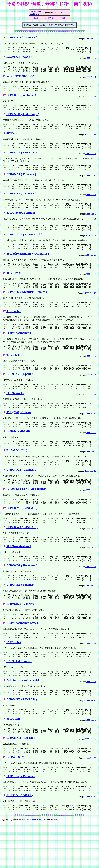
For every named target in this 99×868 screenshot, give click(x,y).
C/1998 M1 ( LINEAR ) (22, 536)
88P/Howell (14, 287)
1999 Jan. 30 (91, 801)
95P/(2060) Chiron (19, 434)
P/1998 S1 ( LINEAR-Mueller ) (27, 515)
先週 (36, 18)
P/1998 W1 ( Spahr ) (20, 394)
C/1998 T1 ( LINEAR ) (21, 203)
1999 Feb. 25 (91, 39)
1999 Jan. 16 (91, 184)
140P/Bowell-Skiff (18, 455)
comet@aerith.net (34, 866)
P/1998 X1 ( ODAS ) (20, 840)
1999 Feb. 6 (91, 204)
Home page (34, 14)
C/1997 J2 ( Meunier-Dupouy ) (27, 307)
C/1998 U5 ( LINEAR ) (22, 159)
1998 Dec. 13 (90, 140)
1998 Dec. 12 (90, 496)
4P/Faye (12, 139)
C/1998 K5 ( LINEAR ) (22, 739)
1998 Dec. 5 (91, 247)
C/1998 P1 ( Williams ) (21, 98)
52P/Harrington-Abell (21, 78)
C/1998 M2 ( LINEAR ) (22, 495)
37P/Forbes (14, 327)
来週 (63, 18)
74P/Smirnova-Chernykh (23, 718)
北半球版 (49, 18)
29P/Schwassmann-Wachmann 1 (28, 266)
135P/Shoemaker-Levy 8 (22, 658)
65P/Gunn (13, 759)
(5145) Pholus (15, 800)
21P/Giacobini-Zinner (21, 223)
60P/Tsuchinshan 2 (19, 576)
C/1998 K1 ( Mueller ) (21, 617)
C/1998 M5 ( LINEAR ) (22, 37)
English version (36, 11)
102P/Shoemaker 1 (19, 350)
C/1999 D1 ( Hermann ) (22, 597)
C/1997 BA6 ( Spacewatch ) (24, 246)
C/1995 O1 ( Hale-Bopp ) (23, 119)
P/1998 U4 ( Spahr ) (19, 698)
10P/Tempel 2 (15, 414)
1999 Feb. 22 (91, 100)
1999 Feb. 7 (91, 59)
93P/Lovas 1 (15, 373)
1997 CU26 (14, 678)
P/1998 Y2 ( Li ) (17, 475)
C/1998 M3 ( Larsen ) (21, 779)
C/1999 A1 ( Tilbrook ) (21, 182)
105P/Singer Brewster (21, 820)
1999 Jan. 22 (91, 435)
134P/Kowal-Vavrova (20, 637)
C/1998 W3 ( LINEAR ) (22, 556)
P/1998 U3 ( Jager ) (19, 58)
